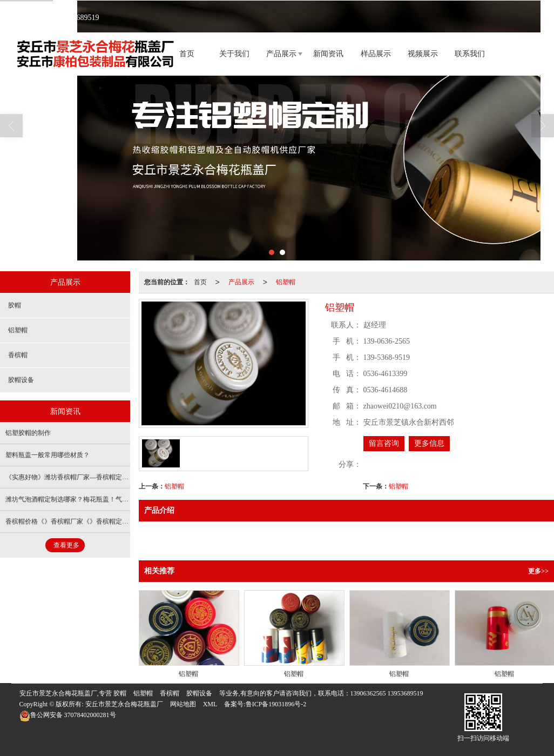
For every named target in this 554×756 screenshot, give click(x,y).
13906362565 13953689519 (387, 693)
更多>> (538, 571)
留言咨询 (384, 443)
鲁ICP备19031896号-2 (276, 704)
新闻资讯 (328, 53)
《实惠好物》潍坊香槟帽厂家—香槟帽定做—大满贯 (80, 477)
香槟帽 (18, 354)
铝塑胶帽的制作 (28, 432)
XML (210, 704)
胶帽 (15, 305)
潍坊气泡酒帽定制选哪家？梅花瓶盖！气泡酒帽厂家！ (83, 499)
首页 (187, 53)
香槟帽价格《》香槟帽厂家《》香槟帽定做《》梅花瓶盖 (86, 521)
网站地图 (183, 704)
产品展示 (281, 53)
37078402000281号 (68, 714)
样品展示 (376, 53)
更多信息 (429, 443)
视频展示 (423, 53)
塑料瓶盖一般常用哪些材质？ (48, 454)
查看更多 (66, 545)
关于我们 (234, 53)
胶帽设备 (21, 379)
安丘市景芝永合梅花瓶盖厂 (124, 704)
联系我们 (470, 53)
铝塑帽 (286, 282)
